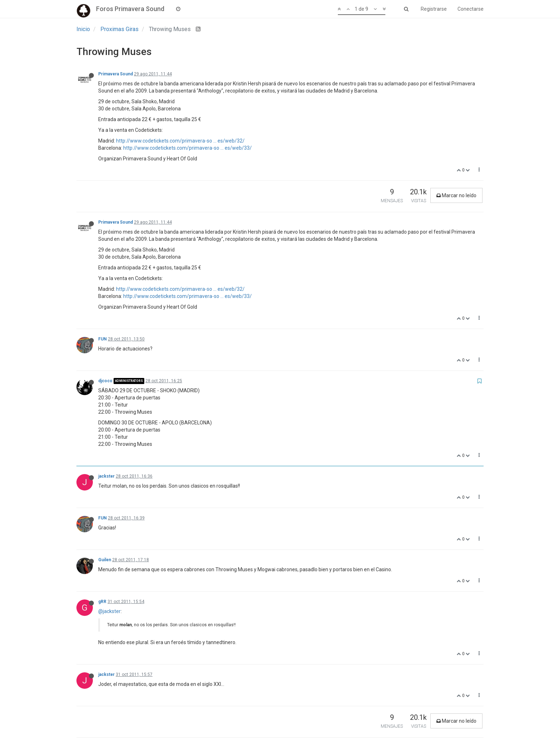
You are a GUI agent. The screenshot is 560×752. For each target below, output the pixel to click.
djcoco (105, 381)
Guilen (105, 560)
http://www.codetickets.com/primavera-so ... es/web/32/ (180, 141)
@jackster (109, 611)
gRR (102, 602)
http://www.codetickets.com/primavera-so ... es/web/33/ (187, 148)
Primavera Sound (116, 74)
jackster (106, 476)
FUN (102, 339)
